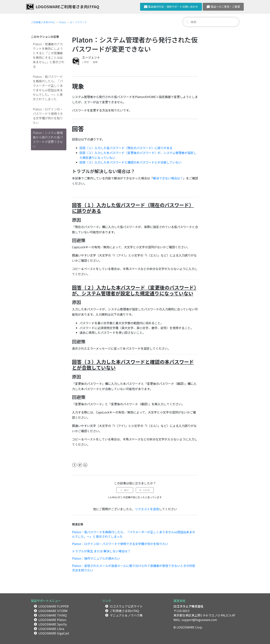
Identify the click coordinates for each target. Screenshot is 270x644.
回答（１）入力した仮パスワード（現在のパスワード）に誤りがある (126, 148)
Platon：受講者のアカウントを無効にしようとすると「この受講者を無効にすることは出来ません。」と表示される (49, 55)
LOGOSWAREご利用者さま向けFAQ (67, 7)
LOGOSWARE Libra (51, 629)
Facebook (74, 467)
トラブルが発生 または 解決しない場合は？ (101, 551)
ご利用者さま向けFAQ (43, 22)
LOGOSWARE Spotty (53, 624)
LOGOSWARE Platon (52, 620)
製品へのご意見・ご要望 (223, 7)
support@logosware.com (199, 620)
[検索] (211, 22)
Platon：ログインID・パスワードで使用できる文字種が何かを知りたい (48, 116)
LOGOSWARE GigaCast (54, 633)
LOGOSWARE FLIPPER (54, 606)
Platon (63, 22)
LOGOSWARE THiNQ (53, 615)
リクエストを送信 (147, 509)
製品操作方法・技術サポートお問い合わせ (171, 7)
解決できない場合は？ (168, 178)
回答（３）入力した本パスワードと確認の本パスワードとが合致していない (130, 162)
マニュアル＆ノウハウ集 (126, 615)
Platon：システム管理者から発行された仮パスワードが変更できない (48, 139)
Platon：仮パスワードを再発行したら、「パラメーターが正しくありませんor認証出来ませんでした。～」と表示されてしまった (48, 88)
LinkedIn (85, 467)
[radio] (125, 490)
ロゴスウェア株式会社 (188, 606)
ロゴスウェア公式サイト (126, 606)
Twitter (80, 467)
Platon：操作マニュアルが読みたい (96, 558)
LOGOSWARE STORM (53, 611)
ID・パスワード (79, 22)
